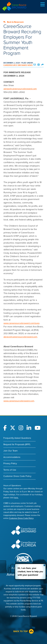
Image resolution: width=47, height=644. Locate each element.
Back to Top (23, 631)
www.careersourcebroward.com (19, 401)
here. (16, 498)
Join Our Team (10, 451)
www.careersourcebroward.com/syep (21, 323)
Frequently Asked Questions (17, 438)
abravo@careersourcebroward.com (20, 337)
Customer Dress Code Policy (17, 476)
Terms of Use (10, 470)
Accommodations (12, 457)
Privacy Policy (10, 463)
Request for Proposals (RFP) (17, 444)
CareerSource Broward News (18, 65)
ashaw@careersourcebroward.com (20, 89)
